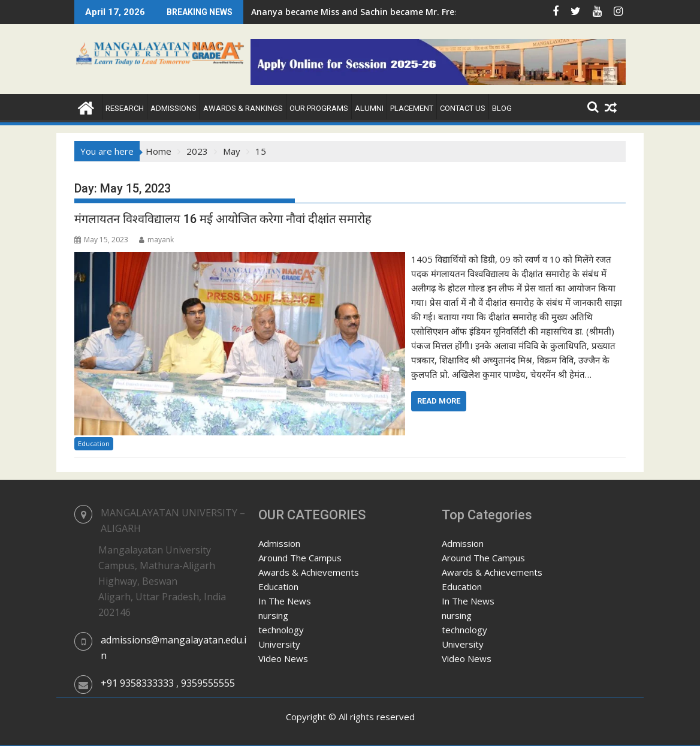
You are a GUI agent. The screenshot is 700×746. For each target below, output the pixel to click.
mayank (156, 240)
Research (125, 108)
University (279, 644)
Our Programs (319, 108)
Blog (502, 108)
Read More (439, 401)
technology (281, 630)
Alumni (369, 108)
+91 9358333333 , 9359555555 (168, 683)
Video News (283, 658)
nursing (273, 615)
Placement (412, 108)
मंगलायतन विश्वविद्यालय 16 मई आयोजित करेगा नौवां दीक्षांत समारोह (223, 219)
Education (94, 443)
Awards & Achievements (309, 572)
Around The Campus (300, 558)
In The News (285, 601)
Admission (279, 543)
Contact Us (463, 108)
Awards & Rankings (243, 108)
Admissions (174, 108)
